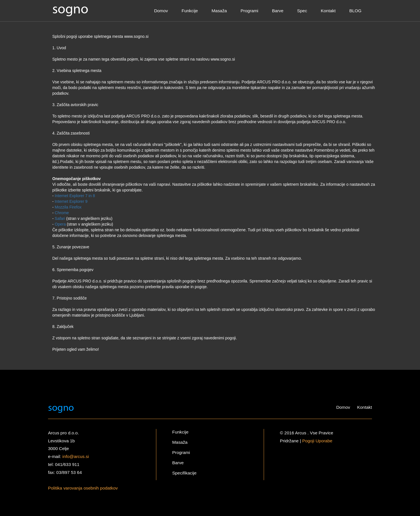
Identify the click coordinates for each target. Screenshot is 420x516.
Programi (249, 11)
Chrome (62, 213)
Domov (161, 11)
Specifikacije (184, 473)
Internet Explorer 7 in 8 (75, 196)
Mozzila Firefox (68, 207)
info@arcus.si (75, 456)
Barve (278, 11)
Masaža (219, 11)
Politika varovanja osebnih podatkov (83, 488)
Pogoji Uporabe (317, 441)
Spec (302, 11)
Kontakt (328, 11)
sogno (70, 10)
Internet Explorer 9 (71, 201)
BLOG (355, 11)
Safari (60, 218)
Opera (60, 224)
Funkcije (190, 11)
